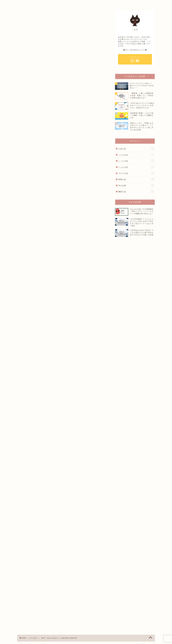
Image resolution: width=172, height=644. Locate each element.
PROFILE (61, 3)
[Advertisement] (137, 311)
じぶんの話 (136, 167)
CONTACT (119, 3)
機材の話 (136, 191)
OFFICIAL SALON (90, 3)
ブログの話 (136, 173)
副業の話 (136, 179)
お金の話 (136, 149)
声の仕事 (136, 185)
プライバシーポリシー (26, 641)
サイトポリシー (42, 641)
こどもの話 (136, 155)
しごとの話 (136, 161)
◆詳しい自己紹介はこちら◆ (135, 50)
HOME (32, 3)
